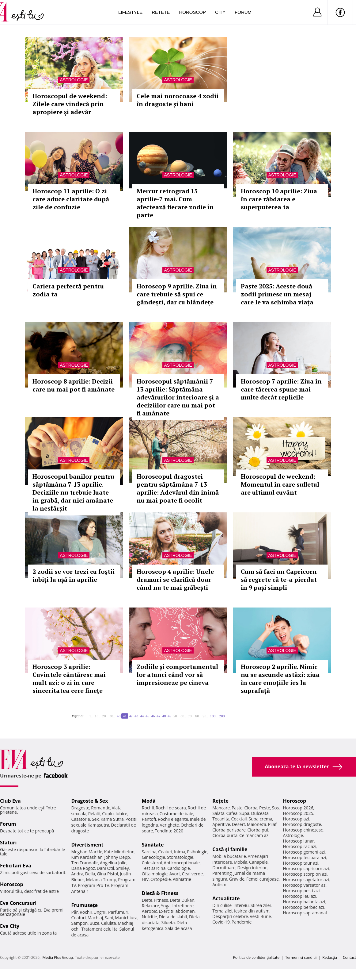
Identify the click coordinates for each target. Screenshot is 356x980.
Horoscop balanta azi (304, 902)
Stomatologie (180, 857)
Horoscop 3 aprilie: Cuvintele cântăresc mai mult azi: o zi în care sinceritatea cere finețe (69, 679)
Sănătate (153, 845)
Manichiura (126, 918)
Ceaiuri (165, 852)
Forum (243, 12)
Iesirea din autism (252, 911)
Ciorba (251, 808)
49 (169, 716)
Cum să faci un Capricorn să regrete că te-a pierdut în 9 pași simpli (279, 579)
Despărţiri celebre (230, 916)
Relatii (94, 814)
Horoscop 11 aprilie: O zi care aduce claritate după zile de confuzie (71, 199)
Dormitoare (224, 868)
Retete (161, 12)
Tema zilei (222, 911)
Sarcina (149, 852)
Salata (218, 813)
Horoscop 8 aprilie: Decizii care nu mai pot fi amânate (74, 385)
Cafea (232, 813)
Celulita (109, 923)
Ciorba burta (225, 835)
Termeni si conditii (301, 957)
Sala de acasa (178, 928)
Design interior (252, 868)
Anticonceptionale (182, 863)
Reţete (220, 801)
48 (164, 716)
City (220, 12)
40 (119, 716)
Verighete (169, 825)
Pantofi (149, 819)
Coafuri (78, 918)
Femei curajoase (263, 879)
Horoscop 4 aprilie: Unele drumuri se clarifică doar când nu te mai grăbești (175, 579)
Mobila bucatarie (229, 856)
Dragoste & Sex (89, 801)
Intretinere (183, 906)
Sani (109, 918)
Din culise (222, 905)
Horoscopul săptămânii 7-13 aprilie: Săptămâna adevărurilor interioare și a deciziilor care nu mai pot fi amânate (178, 397)
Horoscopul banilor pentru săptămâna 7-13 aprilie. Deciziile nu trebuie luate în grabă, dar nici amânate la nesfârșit (73, 492)
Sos (275, 808)
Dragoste (80, 808)
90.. (205, 716)
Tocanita (221, 819)
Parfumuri (118, 912)
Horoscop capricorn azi (306, 868)
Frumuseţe (84, 905)
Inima (180, 852)
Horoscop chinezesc (303, 830)
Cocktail (239, 819)
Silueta (168, 922)
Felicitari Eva (16, 866)
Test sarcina (154, 868)
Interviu (241, 905)
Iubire (121, 814)
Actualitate (226, 898)
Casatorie (81, 819)
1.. (91, 716)
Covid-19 (221, 922)
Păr (74, 912)
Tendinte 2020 (169, 831)
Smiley (122, 868)
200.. (223, 716)
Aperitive (221, 824)
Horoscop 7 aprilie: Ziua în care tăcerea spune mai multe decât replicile (281, 389)
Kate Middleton (119, 852)
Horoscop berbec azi (304, 907)
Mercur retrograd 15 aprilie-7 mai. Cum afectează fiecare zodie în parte (175, 203)
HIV (145, 879)
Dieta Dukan (182, 900)
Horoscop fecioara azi (305, 857)
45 (147, 716)
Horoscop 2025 (298, 813)
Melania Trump (101, 880)
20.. (105, 716)
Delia (90, 874)
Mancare (221, 808)
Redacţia (330, 957)
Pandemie (242, 922)
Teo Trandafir (85, 863)
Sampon (79, 923)
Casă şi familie (230, 849)
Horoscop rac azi (300, 846)
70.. (191, 716)
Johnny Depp (117, 857)
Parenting (222, 873)
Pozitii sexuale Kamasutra (104, 822)
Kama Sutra (112, 819)
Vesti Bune (260, 916)
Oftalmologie (155, 874)
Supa (244, 813)
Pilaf (272, 824)
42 (131, 716)
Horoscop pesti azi (301, 891)
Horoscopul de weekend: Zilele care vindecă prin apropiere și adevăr (70, 104)
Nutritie (150, 917)
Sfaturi (8, 843)
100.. (214, 716)
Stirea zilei (261, 905)
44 (142, 716)
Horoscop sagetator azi (306, 880)
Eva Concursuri (18, 903)
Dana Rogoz (83, 868)
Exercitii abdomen (177, 911)
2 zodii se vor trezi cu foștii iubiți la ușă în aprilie (74, 575)
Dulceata (260, 813)
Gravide (237, 879)
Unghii (100, 912)
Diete (147, 900)
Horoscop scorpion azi (305, 874)
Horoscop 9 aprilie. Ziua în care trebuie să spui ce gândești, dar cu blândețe (177, 294)
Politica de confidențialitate (256, 957)
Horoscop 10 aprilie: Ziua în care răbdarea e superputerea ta (279, 199)
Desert (239, 824)
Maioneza (257, 824)
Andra (77, 874)
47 (158, 716)
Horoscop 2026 (298, 808)
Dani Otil (106, 868)
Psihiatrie (182, 879)
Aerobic (150, 911)
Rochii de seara (171, 808)
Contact (349, 957)
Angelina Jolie (113, 863)
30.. (112, 716)
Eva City (10, 926)
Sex (95, 819)
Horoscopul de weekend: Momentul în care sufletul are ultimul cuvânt (280, 484)
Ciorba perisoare (229, 830)
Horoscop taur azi (301, 863)
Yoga (166, 906)
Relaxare (151, 906)
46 (153, 716)
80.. (198, 716)
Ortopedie (161, 879)
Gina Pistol (107, 874)
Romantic (100, 808)
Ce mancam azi (254, 835)
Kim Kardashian (87, 857)
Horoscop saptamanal (305, 913)
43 (136, 716)
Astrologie (74, 80)
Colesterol (152, 863)
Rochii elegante (173, 819)
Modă (149, 801)
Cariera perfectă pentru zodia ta (68, 290)
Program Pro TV (94, 885)
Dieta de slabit (173, 917)
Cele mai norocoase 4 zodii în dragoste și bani (178, 100)
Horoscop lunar (299, 841)
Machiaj (95, 918)
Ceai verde (192, 874)
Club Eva (10, 801)
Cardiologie (179, 868)
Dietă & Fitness (160, 893)
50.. (176, 716)
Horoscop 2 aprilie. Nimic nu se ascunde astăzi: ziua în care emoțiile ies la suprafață (280, 679)
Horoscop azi (296, 819)
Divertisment (87, 845)
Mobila (240, 862)
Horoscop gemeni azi (304, 852)
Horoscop (192, 12)
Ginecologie (153, 857)
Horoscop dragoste (302, 824)
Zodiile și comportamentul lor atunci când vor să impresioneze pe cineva (177, 675)
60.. (183, 716)
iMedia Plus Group (57, 957)
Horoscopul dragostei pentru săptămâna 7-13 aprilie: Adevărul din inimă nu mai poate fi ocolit (178, 488)
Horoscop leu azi (300, 896)
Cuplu (108, 814)
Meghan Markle (87, 852)
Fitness (161, 900)
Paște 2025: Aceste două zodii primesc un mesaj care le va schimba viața (277, 294)
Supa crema (260, 819)
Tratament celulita (99, 929)
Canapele (258, 862)
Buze (94, 923)
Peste (265, 808)
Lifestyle (130, 12)
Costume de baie (176, 814)
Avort (175, 874)
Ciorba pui (258, 830)
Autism (219, 884)
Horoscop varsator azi (305, 885)
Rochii (86, 912)
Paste (237, 808)
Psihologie (197, 852)
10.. (97, 716)
